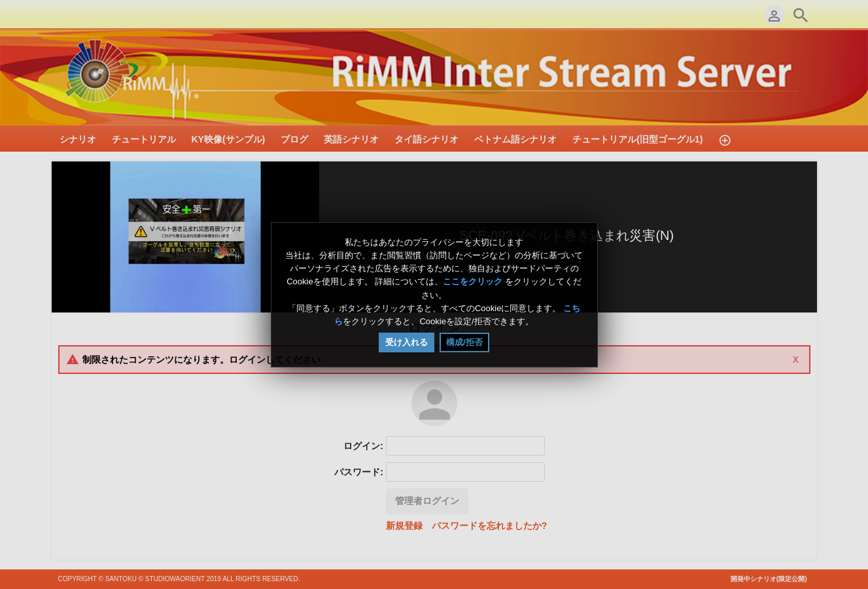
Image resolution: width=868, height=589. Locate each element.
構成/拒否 (464, 342)
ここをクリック (473, 282)
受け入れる (407, 342)
